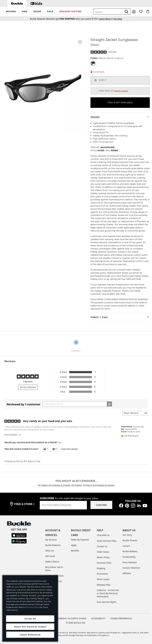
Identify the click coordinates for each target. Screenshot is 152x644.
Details (120, 117)
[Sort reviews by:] (135, 413)
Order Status (103, 552)
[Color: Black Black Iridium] (93, 63)
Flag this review (70, 449)
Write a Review (28, 387)
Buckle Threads (130, 540)
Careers (126, 546)
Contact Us (102, 546)
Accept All (30, 619)
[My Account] (134, 12)
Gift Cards (50, 556)
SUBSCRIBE (101, 505)
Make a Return (52, 562)
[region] (30, 608)
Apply (74, 545)
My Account (51, 540)
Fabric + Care (120, 317)
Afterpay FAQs (104, 585)
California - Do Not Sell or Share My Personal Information (108, 593)
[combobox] (108, 12)
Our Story (127, 535)
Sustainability (129, 557)
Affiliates (127, 573)
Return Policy (103, 557)
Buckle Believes (130, 551)
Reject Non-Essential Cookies (30, 627)
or (106, 19)
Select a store (121, 91)
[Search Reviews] (77, 404)
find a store (24, 504)
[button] (11, 12)
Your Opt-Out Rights (107, 602)
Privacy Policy (33, 607)
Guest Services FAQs (107, 541)
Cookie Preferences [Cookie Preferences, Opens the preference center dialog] (30, 635)
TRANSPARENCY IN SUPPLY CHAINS (69, 618)
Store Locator (103, 579)
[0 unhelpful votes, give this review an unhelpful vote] (54, 449)
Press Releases (130, 562)
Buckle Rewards (53, 545)
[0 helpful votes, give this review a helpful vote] (45, 449)
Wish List (50, 551)
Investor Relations (131, 568)
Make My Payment (80, 540)
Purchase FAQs (104, 563)
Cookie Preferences (121, 618)
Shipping (101, 568)
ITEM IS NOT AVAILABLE (120, 103)
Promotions (103, 574)
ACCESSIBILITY (98, 618)
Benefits (75, 551)
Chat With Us (103, 535)
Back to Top (34, 461)
